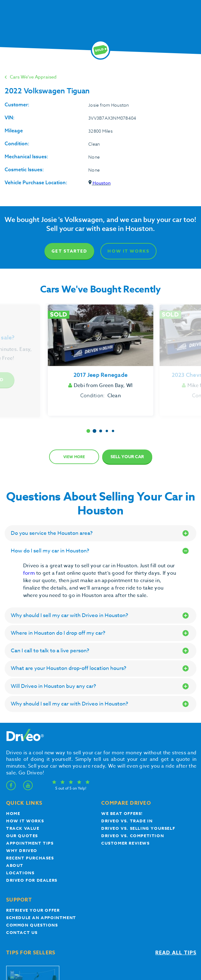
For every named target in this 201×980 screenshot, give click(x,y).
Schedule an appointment (41, 918)
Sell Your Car (127, 457)
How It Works (128, 251)
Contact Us (22, 932)
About (15, 865)
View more (74, 457)
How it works (25, 821)
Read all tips (176, 953)
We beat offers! (122, 813)
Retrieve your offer (33, 910)
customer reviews (126, 843)
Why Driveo (22, 850)
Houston (99, 183)
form (30, 573)
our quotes (22, 836)
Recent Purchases (30, 858)
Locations (20, 873)
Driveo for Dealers (32, 880)
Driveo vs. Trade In (127, 821)
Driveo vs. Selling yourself (138, 828)
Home (13, 813)
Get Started (69, 251)
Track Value (23, 828)
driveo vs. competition (133, 836)
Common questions (32, 925)
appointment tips (30, 843)
